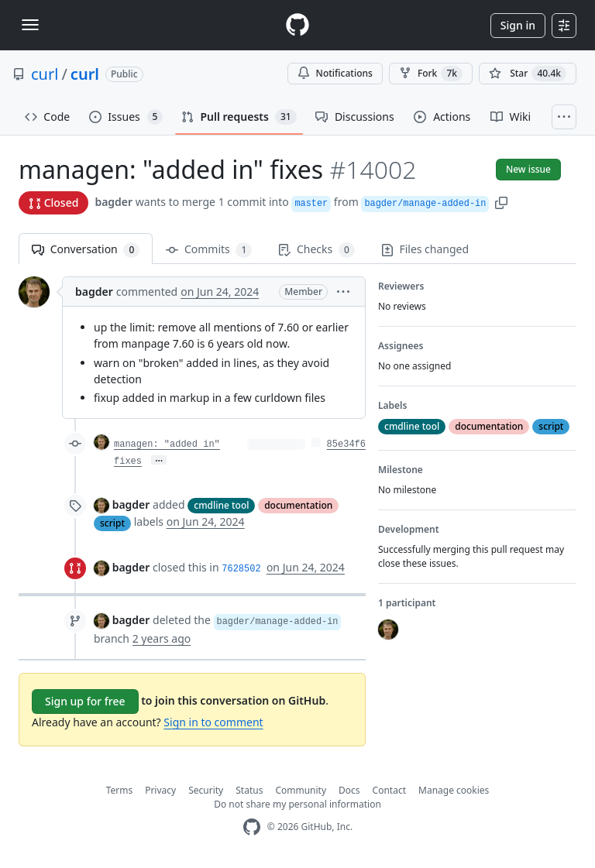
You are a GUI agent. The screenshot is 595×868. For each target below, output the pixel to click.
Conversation (86, 250)
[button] (501, 202)
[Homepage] (297, 25)
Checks (316, 250)
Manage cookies (454, 790)
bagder (113, 202)
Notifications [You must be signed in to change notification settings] (335, 73)
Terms (120, 790)
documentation (298, 505)
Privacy (160, 790)
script (112, 523)
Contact (389, 790)
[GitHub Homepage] (252, 827)
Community (301, 790)
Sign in (518, 25)
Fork (431, 74)
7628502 (241, 569)
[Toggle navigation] (30, 25)
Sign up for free (85, 701)
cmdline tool (221, 505)
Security (206, 790)
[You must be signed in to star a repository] (528, 74)
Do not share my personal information (297, 804)
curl (45, 74)
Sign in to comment (213, 722)
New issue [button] (528, 169)
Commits (209, 250)
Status (249, 790)
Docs (349, 790)
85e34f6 (346, 444)
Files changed (425, 249)
